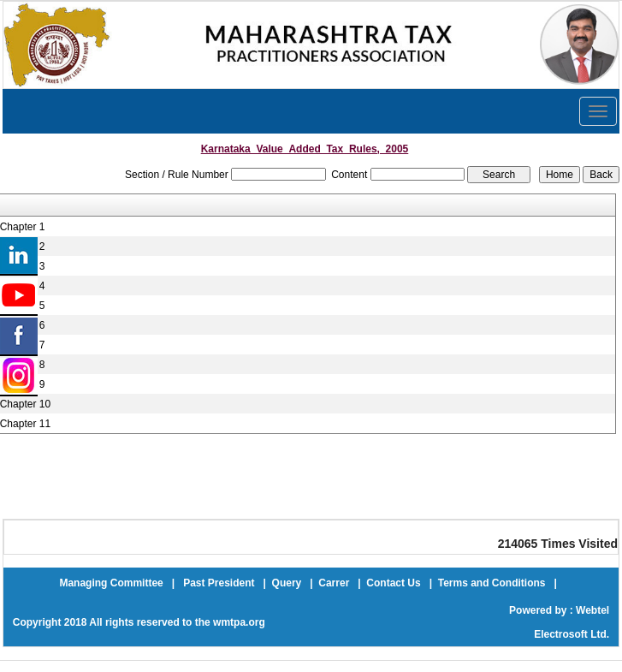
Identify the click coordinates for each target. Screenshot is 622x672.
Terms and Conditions (492, 583)
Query (287, 583)
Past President (219, 583)
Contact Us (393, 583)
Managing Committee (111, 583)
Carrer (334, 583)
